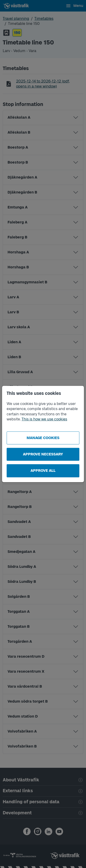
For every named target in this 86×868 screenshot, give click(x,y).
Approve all (43, 471)
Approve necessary (43, 454)
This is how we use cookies (44, 419)
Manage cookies (43, 438)
